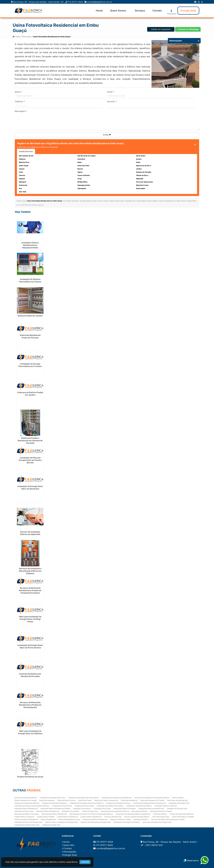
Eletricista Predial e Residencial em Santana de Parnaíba (30, 440)
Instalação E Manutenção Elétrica (139, 806)
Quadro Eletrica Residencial (91, 817)
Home (99, 11)
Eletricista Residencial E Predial (152, 800)
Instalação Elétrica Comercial (166, 806)
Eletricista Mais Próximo (67, 800)
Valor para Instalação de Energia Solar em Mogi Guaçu (30, 619)
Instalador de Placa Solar (24, 811)
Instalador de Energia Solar (177, 808)
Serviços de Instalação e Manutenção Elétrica (152, 797)
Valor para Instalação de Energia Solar (157, 822)
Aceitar (85, 862)
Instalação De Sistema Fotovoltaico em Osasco (30, 280)
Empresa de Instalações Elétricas (27, 803)
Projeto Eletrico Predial (46, 817)
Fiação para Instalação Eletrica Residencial (150, 803)
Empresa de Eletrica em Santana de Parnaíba (30, 675)
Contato (157, 11)
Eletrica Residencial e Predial (26, 800)
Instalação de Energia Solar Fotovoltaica (84, 797)
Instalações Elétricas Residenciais (151, 808)
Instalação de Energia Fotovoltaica (127, 822)
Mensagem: (21, 111)
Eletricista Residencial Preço (69, 819)
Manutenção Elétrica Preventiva (27, 814)
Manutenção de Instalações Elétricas (115, 811)
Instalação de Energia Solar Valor (27, 825)
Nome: (18, 92)
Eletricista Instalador (47, 800)
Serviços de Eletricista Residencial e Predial (168, 819)
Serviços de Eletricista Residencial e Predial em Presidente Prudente (30, 590)
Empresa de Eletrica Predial (120, 819)
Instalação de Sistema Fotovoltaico (110, 806)
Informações (70, 852)
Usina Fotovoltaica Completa (183, 817)
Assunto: (112, 101)
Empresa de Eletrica (141, 819)
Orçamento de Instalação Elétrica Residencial (133, 814)
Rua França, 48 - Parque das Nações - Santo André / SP (38, 2)
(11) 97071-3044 (75, 2)
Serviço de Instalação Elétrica (26, 797)
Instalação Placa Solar (102, 808)
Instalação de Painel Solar (62, 806)
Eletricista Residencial (129, 800)
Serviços (140, 11)
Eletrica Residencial (48, 819)
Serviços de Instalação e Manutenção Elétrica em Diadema (30, 571)
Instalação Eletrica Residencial (26, 808)
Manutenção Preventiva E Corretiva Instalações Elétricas (91, 814)
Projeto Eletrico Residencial (67, 817)
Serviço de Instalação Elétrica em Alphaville (30, 533)
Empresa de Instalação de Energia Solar (96, 822)
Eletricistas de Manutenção (177, 800)
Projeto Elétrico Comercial (24, 817)
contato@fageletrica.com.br (99, 2)
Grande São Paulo (26, 151)
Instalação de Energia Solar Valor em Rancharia (30, 487)
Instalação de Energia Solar (179, 803)
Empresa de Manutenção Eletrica (55, 803)
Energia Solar (188, 11)
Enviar (107, 135)
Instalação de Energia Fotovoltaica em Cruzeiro (30, 365)
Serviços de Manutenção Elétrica (137, 817)
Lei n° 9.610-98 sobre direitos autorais (30, 205)
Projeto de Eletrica (160, 814)
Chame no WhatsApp (188, 29)
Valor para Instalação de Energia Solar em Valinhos (30, 732)
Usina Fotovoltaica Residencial (26, 819)
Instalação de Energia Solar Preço (53, 797)
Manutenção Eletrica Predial (161, 811)
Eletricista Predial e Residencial (106, 800)
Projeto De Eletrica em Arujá (30, 776)
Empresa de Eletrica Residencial (95, 819)
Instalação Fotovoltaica (82, 808)
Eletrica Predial (178, 797)
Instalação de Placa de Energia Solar (28, 822)
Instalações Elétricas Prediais (125, 808)
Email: (111, 92)
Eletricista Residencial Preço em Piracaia (30, 336)
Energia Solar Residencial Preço (118, 803)
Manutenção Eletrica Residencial (54, 814)
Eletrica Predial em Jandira (30, 316)
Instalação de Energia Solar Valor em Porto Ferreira (30, 646)
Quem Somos (118, 11)
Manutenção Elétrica (140, 811)
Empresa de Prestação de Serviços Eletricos (87, 803)
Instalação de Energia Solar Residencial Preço (32, 806)
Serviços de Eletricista (113, 817)
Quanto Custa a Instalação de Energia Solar (62, 822)
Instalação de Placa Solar (84, 806)
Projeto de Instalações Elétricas (182, 814)
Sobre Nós (69, 845)
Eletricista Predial (85, 800)
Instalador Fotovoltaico (71, 811)
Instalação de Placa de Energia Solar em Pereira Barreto (30, 460)
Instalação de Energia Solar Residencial (117, 797)
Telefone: (20, 101)
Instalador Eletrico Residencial (48, 811)
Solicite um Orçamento (161, 29)
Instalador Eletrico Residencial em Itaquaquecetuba (30, 245)
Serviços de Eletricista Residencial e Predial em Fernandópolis (30, 705)
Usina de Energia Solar (161, 817)
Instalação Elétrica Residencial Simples (55, 808)
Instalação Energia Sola (51, 825)
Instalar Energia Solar (90, 811)
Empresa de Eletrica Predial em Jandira (30, 394)
